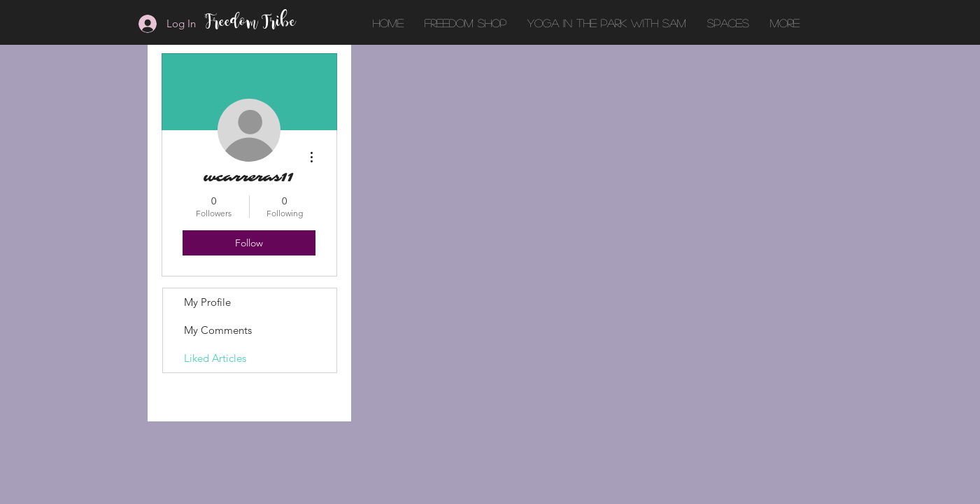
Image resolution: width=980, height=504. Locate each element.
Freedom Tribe (251, 23)
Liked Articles (215, 358)
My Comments (218, 330)
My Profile (207, 302)
